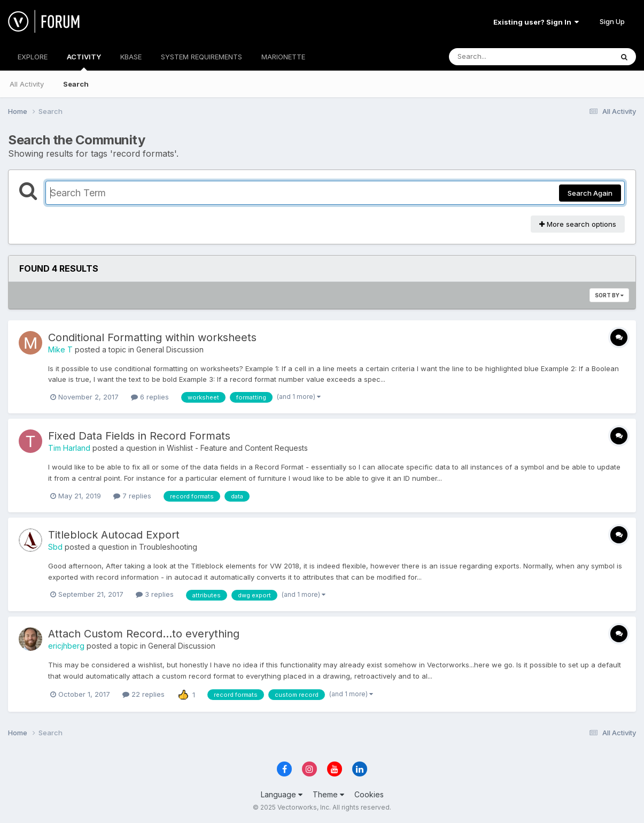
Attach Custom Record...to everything (144, 634)
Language (282, 794)
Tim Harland (69, 448)
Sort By (609, 295)
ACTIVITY (84, 61)
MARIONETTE (283, 57)
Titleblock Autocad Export (114, 535)
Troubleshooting (168, 547)
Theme (328, 794)
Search (76, 84)
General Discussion (170, 349)
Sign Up (612, 21)
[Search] (502, 57)
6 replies (150, 397)
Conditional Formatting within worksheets (152, 337)
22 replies (143, 694)
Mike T (60, 349)
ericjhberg (66, 646)
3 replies (155, 594)
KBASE (131, 57)
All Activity (27, 84)
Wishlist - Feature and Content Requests (237, 448)
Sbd (55, 547)
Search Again (590, 193)
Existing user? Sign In (536, 22)
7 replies (132, 496)
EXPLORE (33, 57)
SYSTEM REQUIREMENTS (201, 57)
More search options (578, 224)
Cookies (369, 794)
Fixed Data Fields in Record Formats (139, 436)
